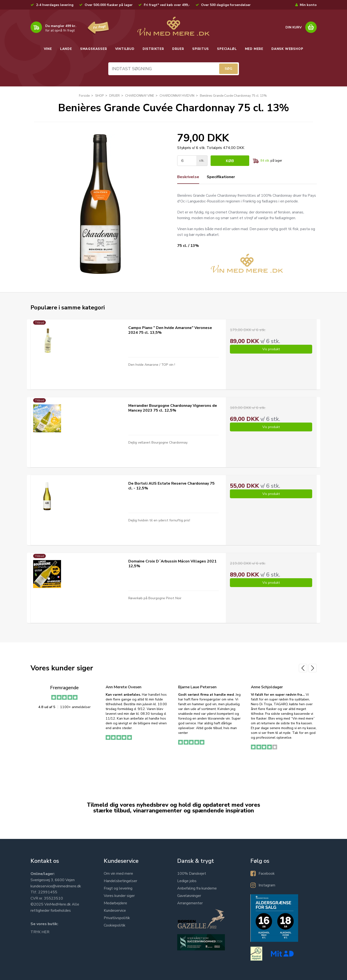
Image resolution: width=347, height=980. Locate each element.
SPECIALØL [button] (227, 49)
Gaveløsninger (189, 896)
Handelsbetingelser (120, 881)
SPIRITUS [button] (201, 49)
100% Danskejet (192, 874)
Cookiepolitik (115, 925)
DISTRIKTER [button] (153, 49)
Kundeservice (115, 911)
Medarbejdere (115, 903)
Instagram (267, 885)
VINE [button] (48, 49)
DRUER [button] (178, 49)
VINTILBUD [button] (125, 49)
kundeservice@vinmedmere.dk (56, 886)
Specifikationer (221, 177)
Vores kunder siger (119, 896)
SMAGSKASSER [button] (94, 49)
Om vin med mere (118, 874)
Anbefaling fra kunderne (197, 888)
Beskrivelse (188, 177)
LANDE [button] (66, 49)
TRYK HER (40, 932)
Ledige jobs (187, 881)
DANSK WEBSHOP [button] (287, 49)
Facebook (267, 874)
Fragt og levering (118, 888)
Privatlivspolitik (117, 918)
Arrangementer (190, 903)
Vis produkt (271, 349)
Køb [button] (230, 161)
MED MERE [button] (254, 49)
